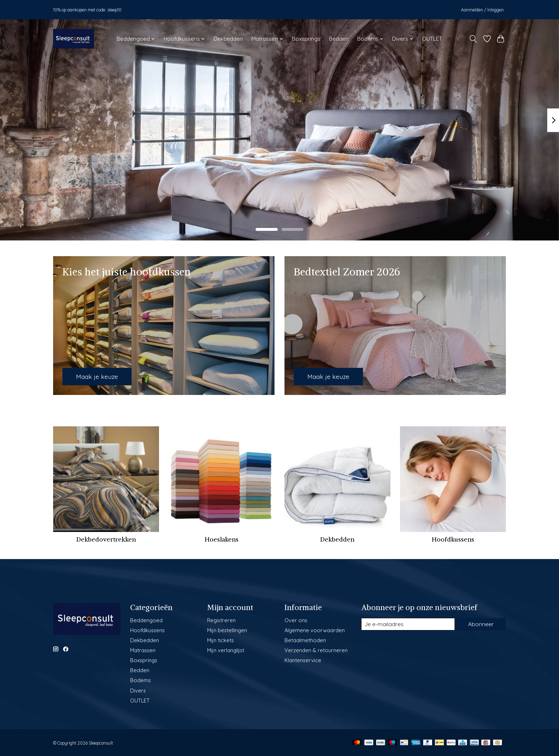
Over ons (296, 620)
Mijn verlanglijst (226, 650)
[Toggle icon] (473, 39)
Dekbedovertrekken (106, 539)
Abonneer (481, 624)
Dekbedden (228, 39)
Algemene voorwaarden (315, 630)
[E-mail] (408, 624)
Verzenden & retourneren (316, 650)
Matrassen (143, 650)
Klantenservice (303, 660)
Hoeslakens (222, 539)
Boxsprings (306, 39)
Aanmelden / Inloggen (482, 10)
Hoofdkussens (453, 539)
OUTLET (432, 39)
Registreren (221, 620)
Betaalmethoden (305, 640)
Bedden (339, 39)
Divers (138, 691)
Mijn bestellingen (227, 630)
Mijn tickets (220, 640)
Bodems (140, 680)
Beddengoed (146, 620)
